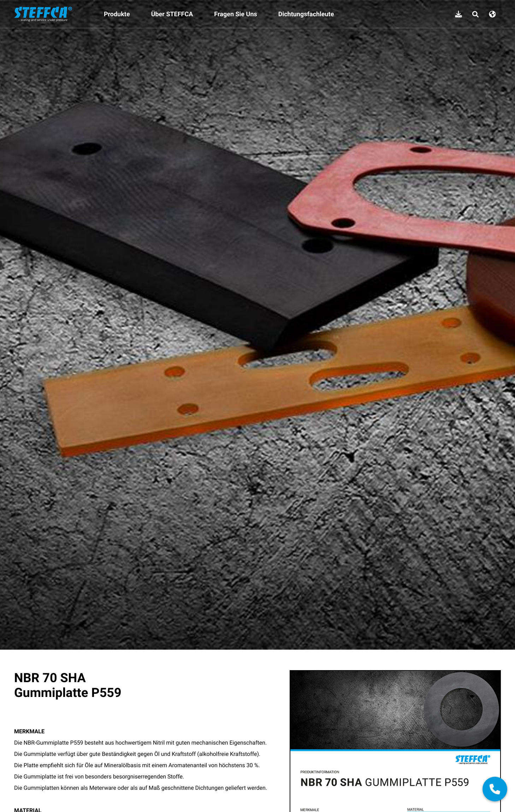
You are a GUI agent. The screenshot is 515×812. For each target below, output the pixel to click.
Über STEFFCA (172, 14)
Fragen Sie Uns (235, 14)
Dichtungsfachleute (306, 14)
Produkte (117, 14)
